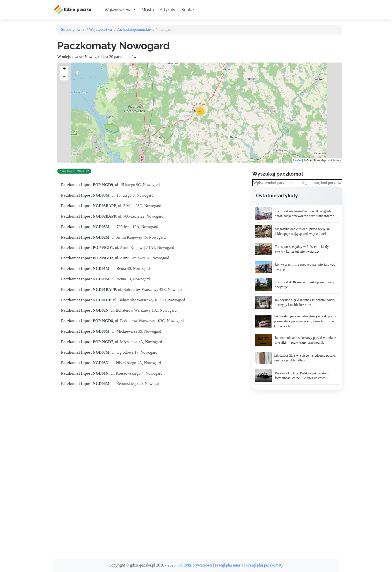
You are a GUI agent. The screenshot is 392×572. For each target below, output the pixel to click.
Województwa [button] (118, 10)
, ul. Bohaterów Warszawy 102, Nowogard (119, 310)
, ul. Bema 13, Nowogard (105, 279)
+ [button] (64, 69)
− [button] (64, 77)
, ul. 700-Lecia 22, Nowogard (112, 216)
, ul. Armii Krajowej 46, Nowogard (113, 237)
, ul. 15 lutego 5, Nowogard (107, 195)
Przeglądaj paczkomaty (265, 565)
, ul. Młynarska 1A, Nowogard (111, 342)
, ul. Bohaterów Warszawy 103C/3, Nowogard (123, 300)
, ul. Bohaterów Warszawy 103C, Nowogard (122, 321)
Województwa (100, 29)
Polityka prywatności (195, 565)
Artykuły (167, 10)
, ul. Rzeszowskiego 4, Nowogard (112, 373)
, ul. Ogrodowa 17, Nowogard (109, 352)
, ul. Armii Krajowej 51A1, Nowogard (117, 247)
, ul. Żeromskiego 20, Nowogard (111, 384)
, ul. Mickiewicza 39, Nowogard (111, 331)
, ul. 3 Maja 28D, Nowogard (111, 206)
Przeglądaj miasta (229, 565)
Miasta (148, 10)
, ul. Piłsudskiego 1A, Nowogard (111, 363)
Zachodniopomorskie (134, 29)
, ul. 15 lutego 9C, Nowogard (110, 185)
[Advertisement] (290, 474)
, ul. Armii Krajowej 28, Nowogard (115, 258)
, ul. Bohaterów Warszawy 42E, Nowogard (123, 290)
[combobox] (297, 183)
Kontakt (189, 10)
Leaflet (297, 160)
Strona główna (73, 29)
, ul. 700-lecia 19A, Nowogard (110, 227)
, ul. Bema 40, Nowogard (105, 268)
